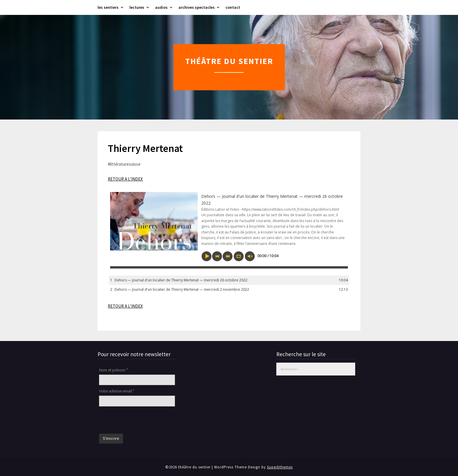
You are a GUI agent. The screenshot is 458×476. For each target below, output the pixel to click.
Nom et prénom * (113, 370)
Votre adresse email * (117, 391)
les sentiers (108, 7)
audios (161, 7)
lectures (137, 7)
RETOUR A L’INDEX (125, 179)
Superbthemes (280, 467)
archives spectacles (197, 7)
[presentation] (143, 421)
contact (233, 7)
